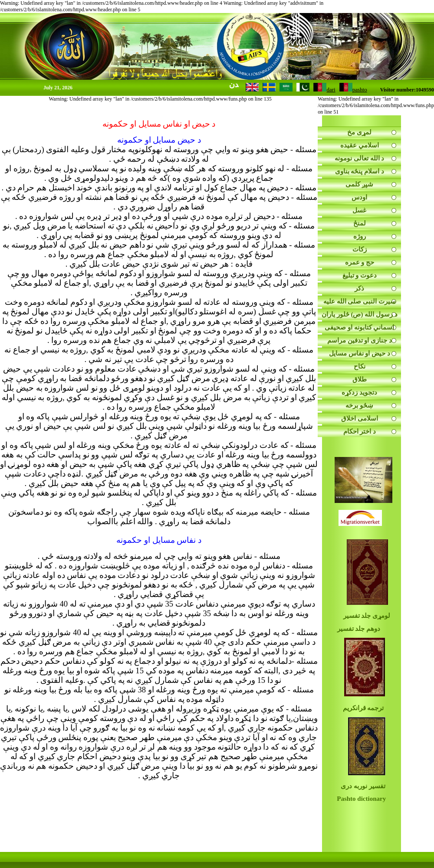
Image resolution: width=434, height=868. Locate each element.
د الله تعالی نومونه (359, 158)
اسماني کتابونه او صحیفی (359, 327)
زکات (360, 249)
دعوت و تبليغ (360, 275)
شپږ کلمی (359, 184)
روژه (360, 236)
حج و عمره (360, 262)
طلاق (360, 379)
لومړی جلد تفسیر (367, 616)
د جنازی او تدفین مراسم (360, 340)
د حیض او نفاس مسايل (360, 353)
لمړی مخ (359, 132)
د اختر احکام (360, 431)
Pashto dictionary (361, 799)
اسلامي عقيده (360, 145)
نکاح (360, 366)
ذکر (359, 288)
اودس (359, 197)
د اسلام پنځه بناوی (360, 171)
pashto (353, 90)
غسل (359, 210)
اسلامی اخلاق (360, 418)
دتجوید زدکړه (359, 392)
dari (324, 90)
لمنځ (360, 223)
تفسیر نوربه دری (363, 786)
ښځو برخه (359, 405)
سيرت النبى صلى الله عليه (360, 301)
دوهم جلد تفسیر (359, 629)
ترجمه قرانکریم (362, 708)
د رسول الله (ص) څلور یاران (360, 314)
